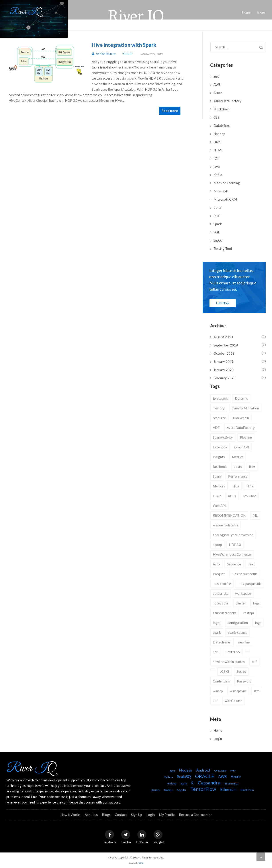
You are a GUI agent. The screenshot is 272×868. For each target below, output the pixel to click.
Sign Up (137, 815)
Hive (217, 142)
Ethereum (228, 789)
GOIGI (141, 863)
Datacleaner (222, 642)
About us (91, 815)
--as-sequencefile (245, 574)
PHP (217, 216)
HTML (218, 150)
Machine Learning (227, 183)
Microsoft (221, 191)
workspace (243, 593)
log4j (217, 623)
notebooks (221, 603)
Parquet (219, 574)
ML (255, 515)
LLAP (217, 496)
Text (251, 564)
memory (219, 408)
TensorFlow (203, 789)
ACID (232, 496)
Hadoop (219, 134)
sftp (257, 691)
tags (256, 603)
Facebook (220, 447)
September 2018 (226, 345)
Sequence (234, 564)
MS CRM (250, 496)
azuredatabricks (225, 613)
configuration (238, 623)
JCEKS (225, 671)
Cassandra (209, 783)
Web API (219, 506)
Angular (182, 790)
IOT (216, 158)
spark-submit (237, 632)
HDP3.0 (235, 545)
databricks (220, 593)
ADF (216, 428)
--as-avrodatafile (226, 525)
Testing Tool (223, 248)
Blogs (106, 815)
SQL (217, 232)
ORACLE (205, 776)
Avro (216, 564)
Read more (170, 111)
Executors (220, 398)
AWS (217, 84)
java (217, 166)
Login (218, 739)
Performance (238, 476)
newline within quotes (229, 662)
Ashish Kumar (104, 54)
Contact (121, 815)
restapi (249, 613)
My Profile (167, 815)
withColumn (234, 701)
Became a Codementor (195, 815)
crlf (254, 662)
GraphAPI (242, 447)
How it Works (70, 815)
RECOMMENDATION (229, 515)
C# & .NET (220, 771)
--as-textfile (222, 584)
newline (244, 642)
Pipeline (246, 437)
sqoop (218, 240)
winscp (218, 691)
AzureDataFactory (227, 101)
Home (218, 730)
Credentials (221, 681)
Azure (218, 93)
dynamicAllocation (245, 408)
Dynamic (241, 398)
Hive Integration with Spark (124, 45)
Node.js (186, 770)
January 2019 (224, 362)
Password (244, 681)
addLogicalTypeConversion (233, 535)
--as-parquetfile (250, 584)
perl (216, 652)
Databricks (222, 125)
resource (219, 418)
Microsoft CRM (225, 199)
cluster (241, 603)
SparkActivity (223, 437)
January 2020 (224, 370)
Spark (128, 54)
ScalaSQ (184, 777)
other (218, 207)
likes (252, 467)
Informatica (231, 783)
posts (238, 467)
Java (172, 771)
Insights (219, 457)
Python (169, 777)
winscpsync (238, 691)
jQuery (156, 790)
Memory (219, 486)
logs (258, 623)
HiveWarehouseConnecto (232, 554)
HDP (250, 486)
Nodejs (168, 790)
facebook (220, 467)
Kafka (218, 175)
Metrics (238, 457)
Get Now (223, 303)
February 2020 (224, 378)
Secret (241, 671)
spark (217, 632)
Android (203, 770)
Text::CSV (233, 652)
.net (216, 76)
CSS (216, 117)
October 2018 (224, 353)
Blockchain (221, 109)
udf (215, 701)
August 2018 (223, 337)
